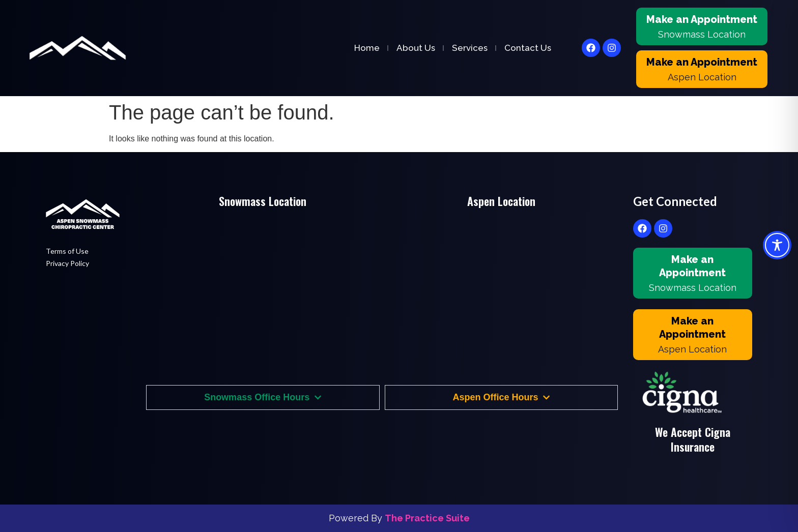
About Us (416, 48)
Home (367, 48)
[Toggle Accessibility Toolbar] (777, 245)
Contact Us (528, 48)
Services (470, 48)
